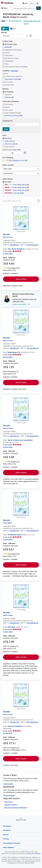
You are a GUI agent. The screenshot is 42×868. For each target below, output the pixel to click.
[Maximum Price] (18, 153)
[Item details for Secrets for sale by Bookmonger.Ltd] (21, 321)
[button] (39, 201)
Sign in (32, 3)
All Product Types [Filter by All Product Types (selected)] (10, 44)
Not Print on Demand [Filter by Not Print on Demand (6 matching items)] (12, 116)
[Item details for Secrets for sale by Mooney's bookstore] (21, 695)
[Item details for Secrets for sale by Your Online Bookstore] (21, 218)
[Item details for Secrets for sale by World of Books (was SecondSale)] (21, 409)
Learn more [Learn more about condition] (14, 71)
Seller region (8, 169)
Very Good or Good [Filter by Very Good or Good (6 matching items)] (12, 79)
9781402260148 (15, 21)
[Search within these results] (21, 201)
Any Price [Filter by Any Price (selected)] (7, 138)
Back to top (21, 820)
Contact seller (8, 253)
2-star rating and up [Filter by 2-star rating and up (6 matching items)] (17, 185)
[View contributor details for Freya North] (8, 237)
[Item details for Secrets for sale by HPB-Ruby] (21, 596)
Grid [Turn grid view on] (13, 29)
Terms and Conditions (34, 853)
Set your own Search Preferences (16, 807)
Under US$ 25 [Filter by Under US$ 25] (9, 141)
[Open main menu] (5, 8)
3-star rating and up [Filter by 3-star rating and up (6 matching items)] (17, 187)
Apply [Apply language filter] (6, 129)
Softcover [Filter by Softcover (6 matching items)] (8, 97)
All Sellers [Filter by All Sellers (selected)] (9, 182)
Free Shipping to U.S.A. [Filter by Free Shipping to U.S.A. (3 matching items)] (15, 160)
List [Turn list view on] (5, 29)
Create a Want (8, 784)
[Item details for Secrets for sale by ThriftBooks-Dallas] (21, 504)
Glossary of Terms (11, 805)
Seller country (8, 173)
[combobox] (24, 8)
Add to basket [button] (21, 279)
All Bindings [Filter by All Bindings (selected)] (8, 92)
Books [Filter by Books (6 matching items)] (7, 47)
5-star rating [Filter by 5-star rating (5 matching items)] (14, 193)
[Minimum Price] (7, 153)
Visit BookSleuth (9, 795)
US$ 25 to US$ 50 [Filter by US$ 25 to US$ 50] (10, 144)
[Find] (39, 8)
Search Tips (8, 802)
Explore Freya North (21, 304)
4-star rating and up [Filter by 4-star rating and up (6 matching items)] (17, 190)
